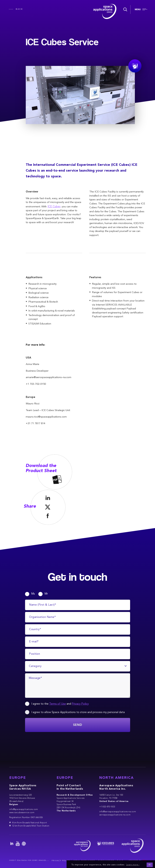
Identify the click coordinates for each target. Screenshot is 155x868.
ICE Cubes (54, 207)
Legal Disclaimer (84, 861)
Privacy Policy (80, 704)
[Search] (125, 9)
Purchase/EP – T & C (111, 861)
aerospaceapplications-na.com (115, 815)
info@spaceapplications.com (24, 809)
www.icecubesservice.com (22, 813)
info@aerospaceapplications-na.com (118, 812)
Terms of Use (58, 704)
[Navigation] (141, 10)
